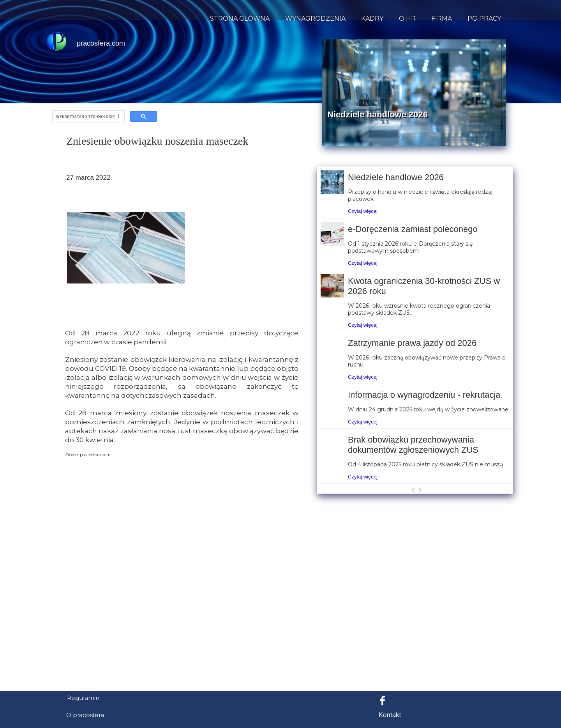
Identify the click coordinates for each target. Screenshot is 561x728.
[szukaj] (88, 117)
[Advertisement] (280, 647)
